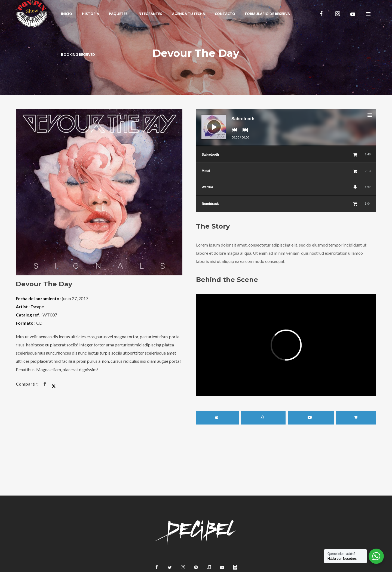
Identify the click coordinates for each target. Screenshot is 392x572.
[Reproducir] (210, 123)
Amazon (264, 418)
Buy (356, 418)
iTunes (218, 418)
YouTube (311, 418)
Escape (37, 307)
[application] (286, 128)
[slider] (286, 146)
